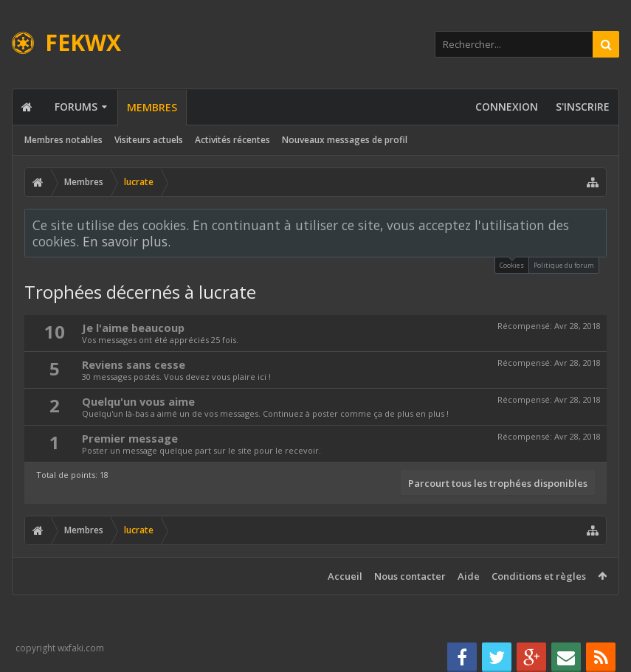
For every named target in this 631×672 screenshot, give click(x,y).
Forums (76, 107)
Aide (469, 576)
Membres (152, 107)
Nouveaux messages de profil (345, 140)
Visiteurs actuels (149, 140)
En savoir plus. (127, 241)
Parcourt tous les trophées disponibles (498, 483)
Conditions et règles (539, 576)
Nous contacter (410, 576)
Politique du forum (564, 265)
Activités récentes (232, 140)
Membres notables (63, 140)
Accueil (345, 576)
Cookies (512, 264)
